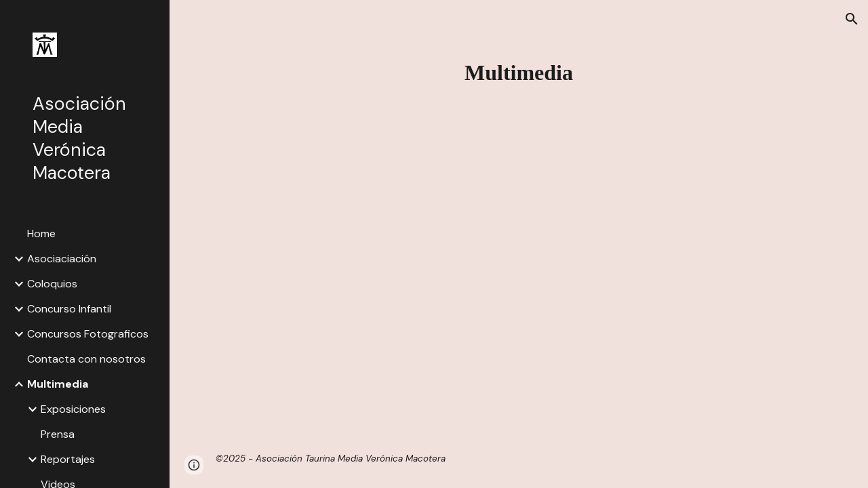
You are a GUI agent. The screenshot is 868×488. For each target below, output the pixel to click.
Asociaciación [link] (62, 259)
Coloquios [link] (52, 284)
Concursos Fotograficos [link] (88, 334)
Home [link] (41, 233)
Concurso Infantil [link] (69, 309)
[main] (519, 73)
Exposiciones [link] (73, 409)
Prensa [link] (58, 434)
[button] (852, 19)
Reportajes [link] (68, 459)
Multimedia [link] (58, 384)
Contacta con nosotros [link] (86, 359)
